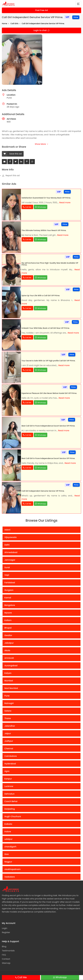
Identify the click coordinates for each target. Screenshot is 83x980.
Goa (6, 854)
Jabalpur (9, 643)
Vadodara (10, 877)
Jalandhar (10, 726)
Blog (4, 946)
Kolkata (8, 824)
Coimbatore (11, 756)
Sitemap (6, 963)
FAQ (4, 955)
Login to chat (40, 30)
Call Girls (14, 24)
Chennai (9, 749)
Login (5, 928)
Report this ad (11, 175)
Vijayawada (10, 537)
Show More (41, 144)
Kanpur (8, 779)
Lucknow (9, 786)
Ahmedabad (11, 552)
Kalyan (8, 673)
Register (6, 932)
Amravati (9, 658)
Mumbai (9, 681)
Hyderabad (10, 764)
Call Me (22, 977)
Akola (7, 650)
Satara (8, 711)
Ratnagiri (9, 703)
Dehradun (9, 794)
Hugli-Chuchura (13, 816)
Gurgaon (9, 590)
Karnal (8, 598)
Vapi (7, 575)
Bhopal (8, 628)
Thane (8, 718)
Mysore (8, 613)
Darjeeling (10, 809)
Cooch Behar (11, 801)
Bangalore (10, 605)
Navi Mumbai (11, 688)
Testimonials (8, 951)
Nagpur (8, 862)
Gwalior (8, 635)
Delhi (7, 545)
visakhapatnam (12, 869)
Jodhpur (9, 741)
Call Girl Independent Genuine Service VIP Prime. (43, 24)
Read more (65, 203)
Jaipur (8, 733)
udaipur (8, 839)
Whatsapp (61, 977)
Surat (7, 567)
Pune (7, 696)
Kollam (8, 620)
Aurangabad (11, 666)
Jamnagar (10, 560)
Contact (6, 959)
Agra (7, 771)
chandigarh (10, 847)
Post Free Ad (42, 10)
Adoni (7, 530)
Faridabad (10, 583)
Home (5, 24)
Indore (8, 832)
